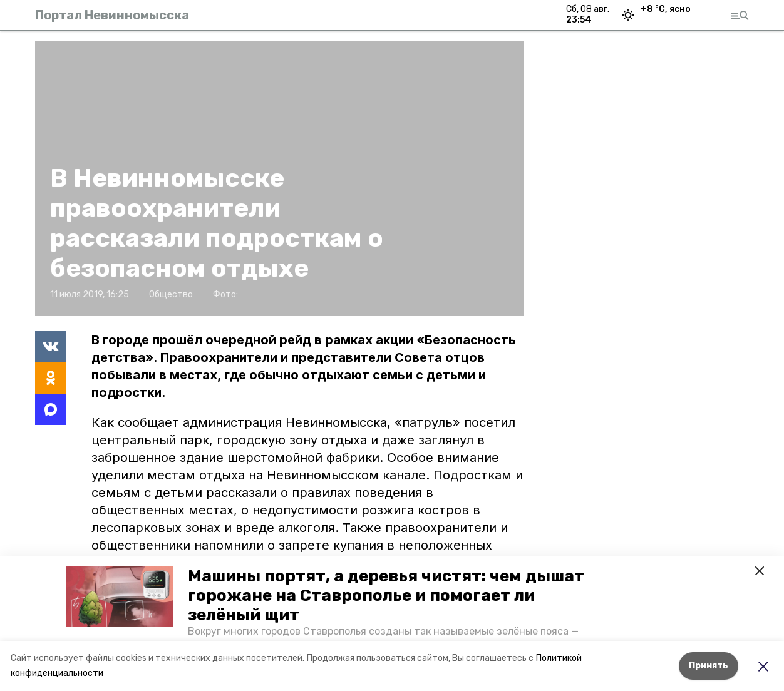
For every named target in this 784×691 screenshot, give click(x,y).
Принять (709, 666)
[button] (120, 596)
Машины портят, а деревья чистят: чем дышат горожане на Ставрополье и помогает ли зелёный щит (386, 596)
